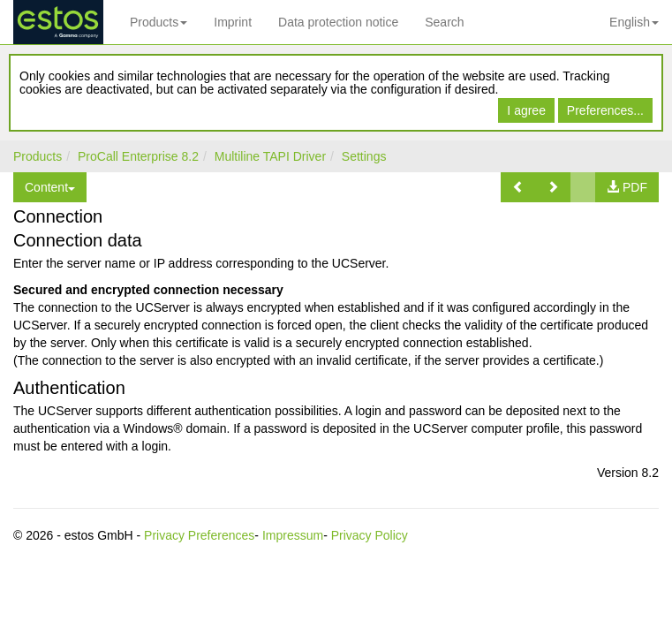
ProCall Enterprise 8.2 (138, 156)
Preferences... (605, 110)
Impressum (293, 535)
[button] (518, 187)
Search (444, 22)
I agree (526, 110)
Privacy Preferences (199, 535)
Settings (364, 156)
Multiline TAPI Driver (270, 156)
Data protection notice (338, 22)
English (634, 22)
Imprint (233, 22)
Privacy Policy (370, 535)
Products (159, 22)
